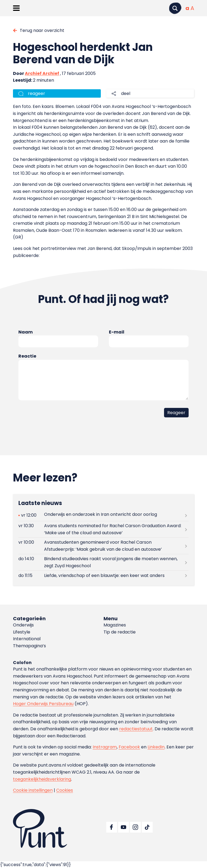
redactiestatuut (136, 729)
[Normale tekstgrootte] (187, 8)
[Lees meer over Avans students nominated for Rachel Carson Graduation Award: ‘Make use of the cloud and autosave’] (103, 529)
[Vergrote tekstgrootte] (192, 8)
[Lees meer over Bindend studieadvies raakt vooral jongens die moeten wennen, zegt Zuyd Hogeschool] (103, 562)
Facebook (129, 747)
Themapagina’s (29, 646)
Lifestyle (22, 632)
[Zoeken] (175, 8)
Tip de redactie (120, 632)
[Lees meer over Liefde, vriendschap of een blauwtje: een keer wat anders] (103, 575)
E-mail (117, 332)
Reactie (27, 356)
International (27, 639)
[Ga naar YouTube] (123, 827)
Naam (26, 332)
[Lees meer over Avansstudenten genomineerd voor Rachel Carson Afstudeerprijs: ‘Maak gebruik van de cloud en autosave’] (103, 546)
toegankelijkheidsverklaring (42, 779)
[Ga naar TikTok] (147, 827)
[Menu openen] (16, 8)
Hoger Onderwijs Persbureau (43, 704)
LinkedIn (156, 747)
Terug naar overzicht (42, 30)
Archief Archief (42, 73)
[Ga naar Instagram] (135, 827)
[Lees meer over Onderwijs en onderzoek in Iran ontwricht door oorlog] (103, 515)
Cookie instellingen (33, 790)
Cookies (65, 790)
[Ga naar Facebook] (112, 827)
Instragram (105, 747)
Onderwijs (23, 625)
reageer (36, 93)
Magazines (115, 625)
